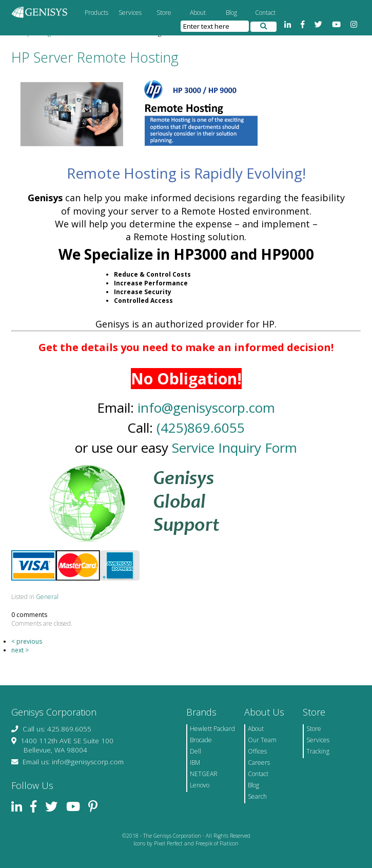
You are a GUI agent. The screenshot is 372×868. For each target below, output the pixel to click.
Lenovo (200, 785)
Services (130, 13)
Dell (195, 751)
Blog (231, 13)
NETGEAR (204, 774)
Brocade (201, 740)
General (47, 597)
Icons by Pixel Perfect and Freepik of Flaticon (186, 843)
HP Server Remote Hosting (95, 57)
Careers (259, 763)
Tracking (318, 751)
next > (20, 650)
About (198, 13)
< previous (27, 641)
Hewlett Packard (212, 729)
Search (257, 796)
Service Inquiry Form (234, 448)
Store (164, 13)
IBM (195, 763)
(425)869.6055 (201, 428)
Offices (257, 751)
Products (96, 13)
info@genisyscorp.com (206, 408)
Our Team (262, 740)
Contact (265, 13)
